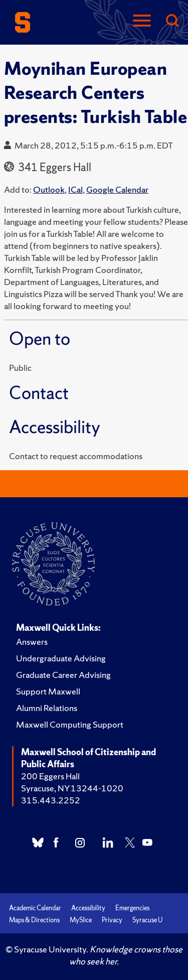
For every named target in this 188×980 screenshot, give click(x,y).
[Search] (172, 21)
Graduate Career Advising (63, 675)
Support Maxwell (48, 691)
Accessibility (88, 908)
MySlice (81, 920)
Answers (32, 642)
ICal (75, 189)
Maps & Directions (34, 920)
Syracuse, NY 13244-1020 (72, 788)
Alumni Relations (47, 708)
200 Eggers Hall (50, 776)
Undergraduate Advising (61, 658)
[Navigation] (142, 21)
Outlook (49, 189)
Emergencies (132, 908)
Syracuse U (147, 920)
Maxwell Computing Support (70, 724)
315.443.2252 (51, 800)
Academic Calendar (35, 908)
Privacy (112, 920)
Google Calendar (117, 189)
